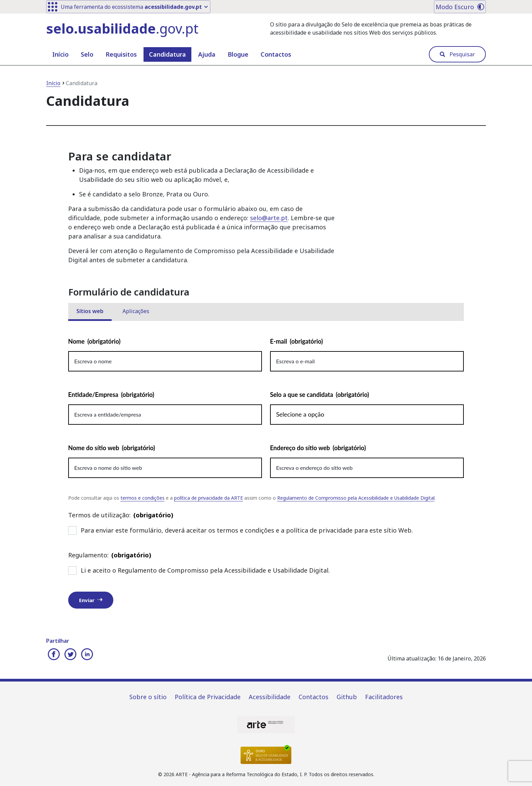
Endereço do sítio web (318, 448)
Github (347, 697)
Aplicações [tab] (136, 311)
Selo (87, 54)
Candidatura (167, 54)
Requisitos (121, 54)
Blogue (238, 54)
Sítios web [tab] (90, 311)
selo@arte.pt (269, 218)
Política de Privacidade (208, 697)
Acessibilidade (270, 697)
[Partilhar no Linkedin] (87, 655)
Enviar (91, 600)
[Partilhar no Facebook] (54, 655)
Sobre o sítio (148, 697)
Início (60, 54)
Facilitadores (384, 697)
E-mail (297, 341)
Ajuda (207, 54)
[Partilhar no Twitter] (70, 655)
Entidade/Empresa (111, 395)
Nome (94, 341)
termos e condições (142, 498)
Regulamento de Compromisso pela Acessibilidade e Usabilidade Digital (356, 498)
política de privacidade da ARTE (208, 498)
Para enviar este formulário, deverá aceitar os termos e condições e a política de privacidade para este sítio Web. (241, 530)
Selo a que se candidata (320, 395)
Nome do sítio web (112, 448)
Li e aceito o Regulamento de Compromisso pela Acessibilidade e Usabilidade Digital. (199, 570)
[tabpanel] (266, 480)
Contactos (276, 54)
